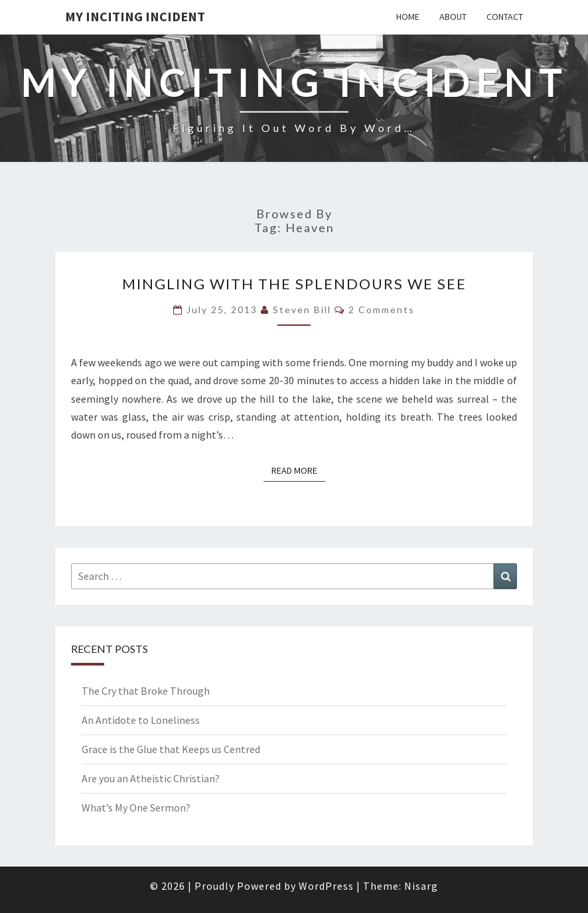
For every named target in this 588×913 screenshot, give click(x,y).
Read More (298, 470)
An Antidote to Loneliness (141, 720)
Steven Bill (302, 310)
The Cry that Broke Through (146, 691)
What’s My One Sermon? (136, 808)
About (453, 17)
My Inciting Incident (135, 16)
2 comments (382, 310)
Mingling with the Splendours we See (294, 284)
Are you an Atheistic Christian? (151, 778)
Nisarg (421, 886)
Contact (505, 17)
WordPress (326, 886)
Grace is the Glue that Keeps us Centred (171, 749)
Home (408, 17)
